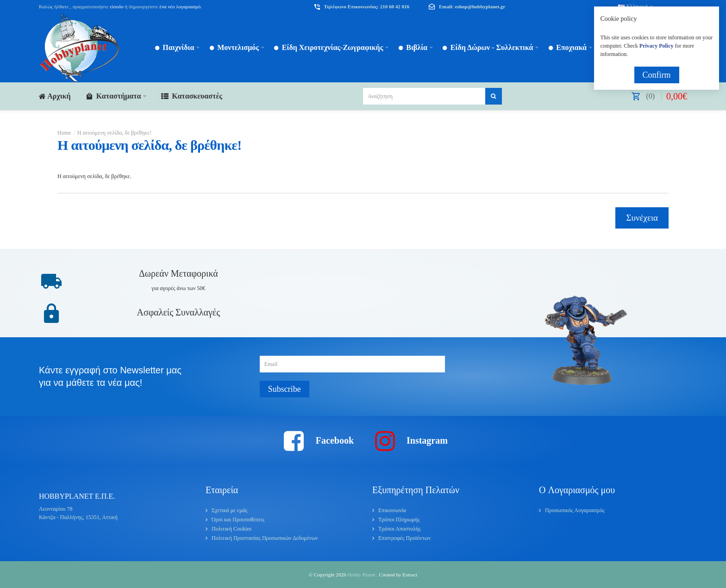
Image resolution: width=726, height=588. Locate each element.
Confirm (657, 75)
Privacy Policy (657, 46)
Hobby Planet (362, 575)
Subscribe (285, 389)
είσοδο (117, 6)
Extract (410, 575)
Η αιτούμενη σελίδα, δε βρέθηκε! (115, 133)
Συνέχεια (642, 218)
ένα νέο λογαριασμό (180, 6)
